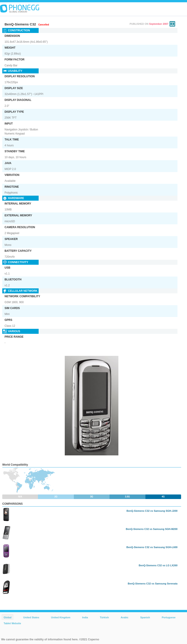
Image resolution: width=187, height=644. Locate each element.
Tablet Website (12, 623)
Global (7, 617)
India (85, 617)
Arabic (125, 617)
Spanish (145, 617)
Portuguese (169, 617)
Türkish (104, 617)
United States (31, 617)
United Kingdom (61, 617)
